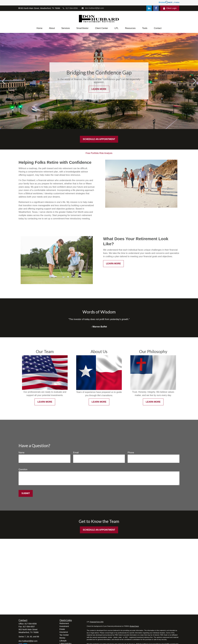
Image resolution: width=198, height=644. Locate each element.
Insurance (64, 632)
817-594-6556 (70, 8)
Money (62, 638)
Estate (62, 629)
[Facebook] (156, 8)
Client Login (170, 8)
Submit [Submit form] (26, 493)
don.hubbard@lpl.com (93, 8)
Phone (131, 453)
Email (76, 453)
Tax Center (64, 635)
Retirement (64, 623)
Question (23, 469)
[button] (40, 28)
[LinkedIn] (149, 8)
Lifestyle (63, 641)
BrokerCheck (134, 626)
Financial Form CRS (97, 622)
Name (22, 453)
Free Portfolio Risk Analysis (99, 153)
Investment (64, 626)
